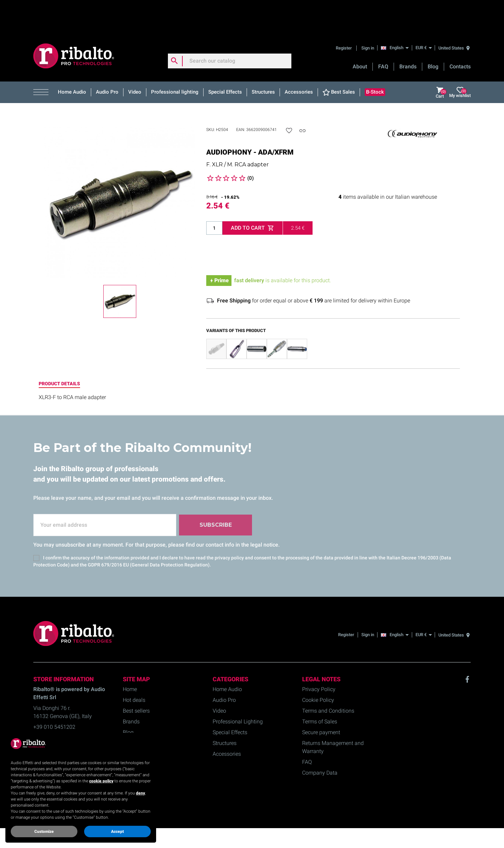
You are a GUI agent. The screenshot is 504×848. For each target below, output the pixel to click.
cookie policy (101, 781)
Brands (408, 34)
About (360, 34)
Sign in (368, 15)
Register (344, 15)
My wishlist (460, 60)
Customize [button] (44, 831)
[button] (43, 60)
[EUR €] (424, 15)
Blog (433, 34)
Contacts (460, 34)
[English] (397, 15)
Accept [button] (117, 831)
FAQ (383, 34)
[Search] (230, 28)
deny (140, 793)
